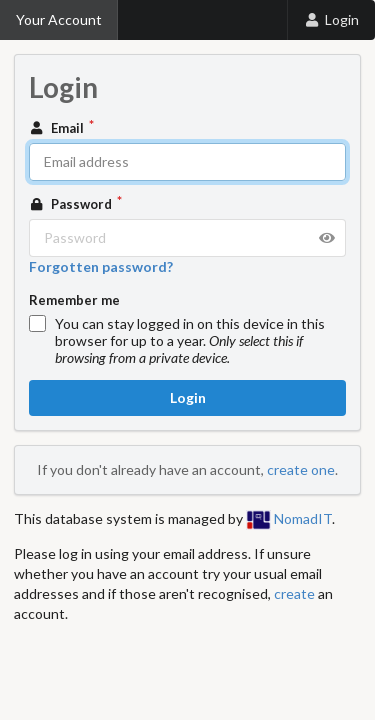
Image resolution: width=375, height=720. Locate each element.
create (294, 593)
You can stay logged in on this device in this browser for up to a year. (190, 340)
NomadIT (289, 518)
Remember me (74, 300)
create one (301, 469)
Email (58, 128)
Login (331, 19)
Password (72, 204)
